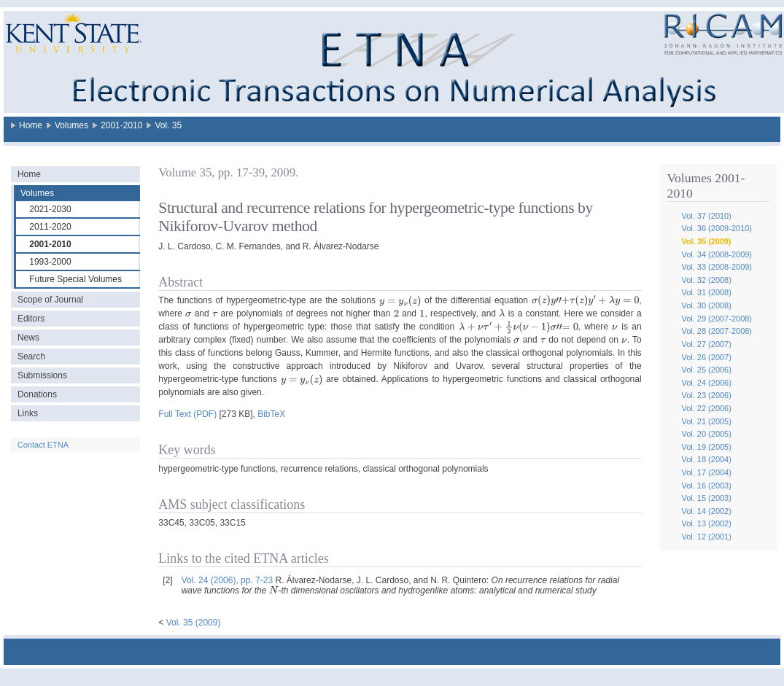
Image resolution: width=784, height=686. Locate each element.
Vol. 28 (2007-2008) (717, 331)
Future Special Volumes (75, 279)
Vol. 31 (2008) (706, 292)
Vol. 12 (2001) (706, 537)
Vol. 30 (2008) (706, 305)
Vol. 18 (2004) (706, 459)
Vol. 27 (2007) (706, 344)
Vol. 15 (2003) (706, 498)
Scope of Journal (50, 300)
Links (28, 413)
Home (31, 125)
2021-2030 (50, 209)
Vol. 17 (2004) (706, 472)
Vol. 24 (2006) (706, 383)
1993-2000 (50, 262)
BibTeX (271, 414)
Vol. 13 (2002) (706, 523)
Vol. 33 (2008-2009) (717, 267)
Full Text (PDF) (187, 414)
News (28, 338)
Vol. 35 (168, 125)
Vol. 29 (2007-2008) (717, 319)
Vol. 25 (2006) (706, 370)
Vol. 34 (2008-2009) (717, 254)
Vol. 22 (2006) (706, 408)
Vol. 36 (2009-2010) (717, 228)
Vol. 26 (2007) (706, 357)
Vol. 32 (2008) (706, 280)
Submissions (42, 375)
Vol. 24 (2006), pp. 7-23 (227, 580)
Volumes (71, 125)
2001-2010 (121, 125)
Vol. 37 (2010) (706, 216)
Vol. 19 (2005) (706, 447)
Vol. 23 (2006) (706, 395)
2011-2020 (50, 227)
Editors (31, 319)
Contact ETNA (43, 445)
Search (31, 356)
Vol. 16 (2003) (706, 486)
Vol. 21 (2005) (706, 421)
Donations (37, 394)
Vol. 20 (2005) (706, 434)
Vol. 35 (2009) (706, 241)
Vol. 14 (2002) (706, 511)
